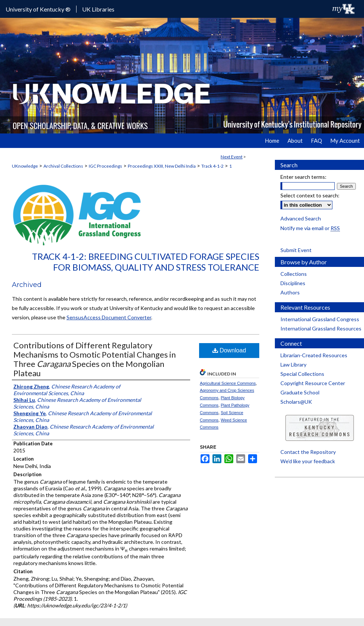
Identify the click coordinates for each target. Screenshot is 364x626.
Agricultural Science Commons (228, 383)
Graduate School (300, 392)
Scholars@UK (296, 402)
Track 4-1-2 (212, 166)
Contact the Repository (308, 452)
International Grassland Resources (321, 328)
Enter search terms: (303, 177)
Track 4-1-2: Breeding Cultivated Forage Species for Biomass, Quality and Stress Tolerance (146, 262)
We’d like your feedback (308, 461)
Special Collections (302, 374)
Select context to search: (310, 195)
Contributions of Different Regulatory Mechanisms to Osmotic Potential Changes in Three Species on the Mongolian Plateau (95, 359)
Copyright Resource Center (313, 383)
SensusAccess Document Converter (109, 317)
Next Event (232, 157)
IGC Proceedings (105, 166)
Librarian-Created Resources (314, 355)
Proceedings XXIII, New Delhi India (162, 166)
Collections (294, 274)
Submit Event (296, 250)
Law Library (293, 364)
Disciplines (293, 283)
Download (229, 350)
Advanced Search (301, 218)
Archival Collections (63, 166)
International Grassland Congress (320, 319)
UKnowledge (25, 166)
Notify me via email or (310, 228)
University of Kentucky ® (38, 9)
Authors (290, 292)
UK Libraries (98, 9)
